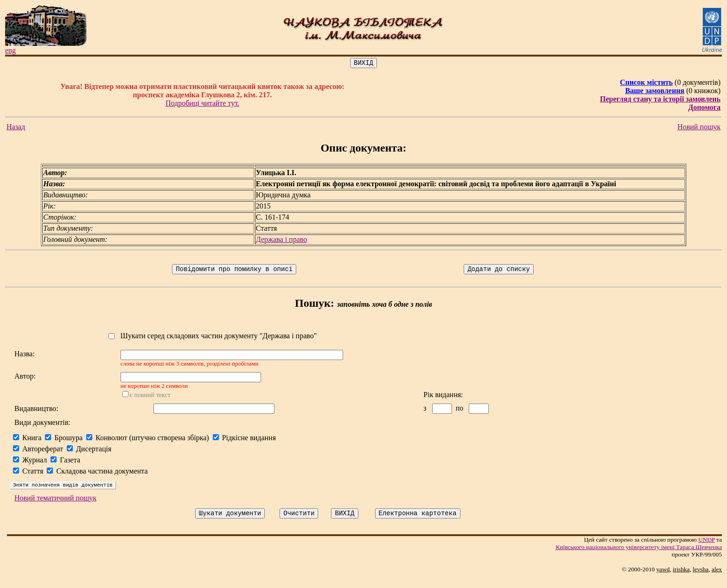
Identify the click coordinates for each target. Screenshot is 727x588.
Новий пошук (699, 128)
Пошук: (315, 306)
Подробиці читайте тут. (202, 104)
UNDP (707, 549)
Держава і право (281, 241)
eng (10, 50)
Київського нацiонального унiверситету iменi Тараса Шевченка (639, 557)
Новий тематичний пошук (55, 506)
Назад (16, 128)
